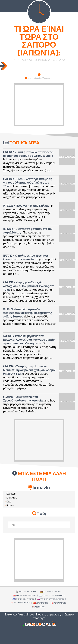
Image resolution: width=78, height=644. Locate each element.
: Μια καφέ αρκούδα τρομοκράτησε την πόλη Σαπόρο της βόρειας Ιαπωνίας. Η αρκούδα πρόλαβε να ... (29, 317)
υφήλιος (20, 60)
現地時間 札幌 (59, 603)
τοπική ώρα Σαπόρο (23, 599)
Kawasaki (11, 493)
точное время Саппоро (51, 599)
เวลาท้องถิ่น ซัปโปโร (20, 603)
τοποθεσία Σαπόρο (39, 78)
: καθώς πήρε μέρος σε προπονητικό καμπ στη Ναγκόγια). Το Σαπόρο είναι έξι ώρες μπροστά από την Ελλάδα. (29, 403)
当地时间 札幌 (41, 603)
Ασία (32, 60)
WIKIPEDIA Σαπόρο (26, 592)
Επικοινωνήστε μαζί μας (19, 614)
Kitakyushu (12, 497)
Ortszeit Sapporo (50, 592)
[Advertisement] (39, 105)
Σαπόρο (59, 60)
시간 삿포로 (38, 607)
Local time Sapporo (25, 595)
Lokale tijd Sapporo (51, 595)
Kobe (9, 501)
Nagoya (10, 505)
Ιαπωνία (44, 60)
